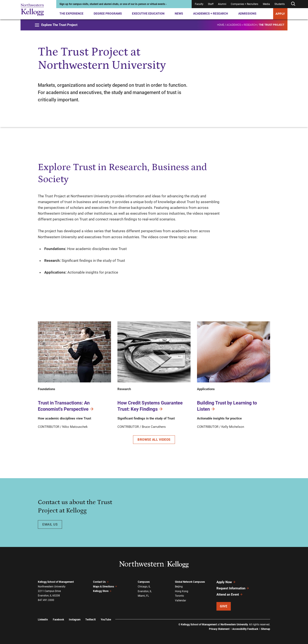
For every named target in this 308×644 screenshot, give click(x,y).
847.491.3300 (46, 600)
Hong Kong (182, 591)
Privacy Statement (219, 629)
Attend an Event (230, 595)
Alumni (222, 4)
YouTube (106, 620)
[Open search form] (293, 4)
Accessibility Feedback (245, 629)
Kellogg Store (102, 591)
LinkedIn (43, 620)
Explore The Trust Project (56, 25)
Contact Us (101, 582)
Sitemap (266, 629)
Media (266, 4)
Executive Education (148, 13)
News (179, 13)
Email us (50, 524)
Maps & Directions (105, 587)
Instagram (75, 620)
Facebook (58, 620)
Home (221, 25)
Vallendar (181, 601)
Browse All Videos (154, 440)
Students (280, 4)
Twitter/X (91, 620)
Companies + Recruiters (244, 4)
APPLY (280, 14)
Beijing (179, 587)
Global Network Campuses (190, 582)
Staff (211, 4)
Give (224, 606)
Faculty (199, 4)
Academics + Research (211, 13)
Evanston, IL (145, 591)
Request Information (233, 588)
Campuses (144, 582)
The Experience (71, 13)
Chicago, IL (144, 587)
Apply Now (226, 582)
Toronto (179, 596)
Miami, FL (143, 596)
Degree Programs (108, 13)
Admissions (247, 13)
